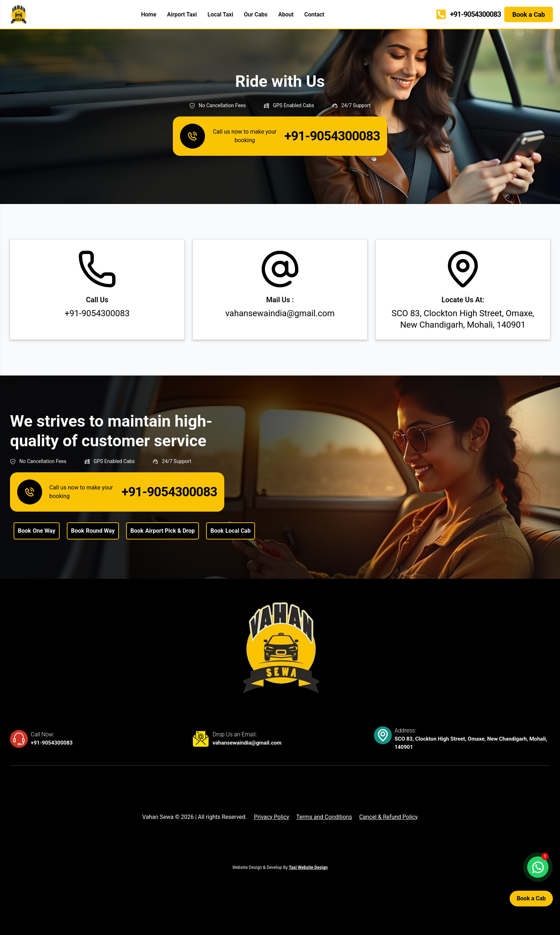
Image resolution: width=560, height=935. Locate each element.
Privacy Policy (272, 817)
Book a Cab (531, 898)
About (286, 14)
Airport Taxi (182, 14)
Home (149, 14)
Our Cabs (256, 14)
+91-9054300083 (52, 743)
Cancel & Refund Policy (389, 817)
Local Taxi (220, 14)
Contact (314, 14)
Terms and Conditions (324, 817)
